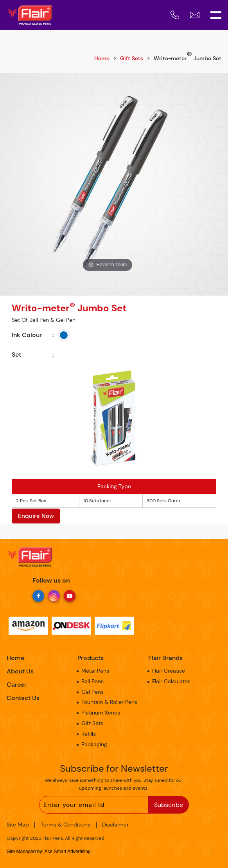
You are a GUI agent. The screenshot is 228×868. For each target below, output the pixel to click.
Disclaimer (115, 825)
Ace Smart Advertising (68, 852)
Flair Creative (169, 671)
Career (17, 685)
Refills (89, 734)
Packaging (94, 744)
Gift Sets (132, 58)
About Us (20, 671)
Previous (6, 182)
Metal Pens (95, 671)
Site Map (18, 825)
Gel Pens (92, 692)
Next (222, 182)
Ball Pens (92, 681)
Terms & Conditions (66, 825)
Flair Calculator (171, 681)
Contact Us (23, 698)
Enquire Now (36, 516)
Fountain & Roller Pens (109, 702)
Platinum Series (101, 713)
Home (102, 58)
